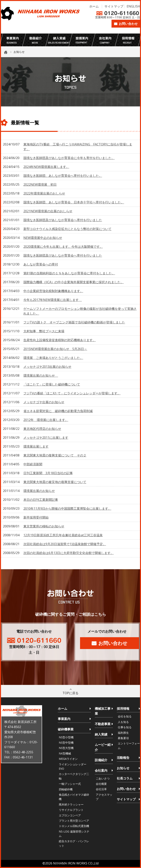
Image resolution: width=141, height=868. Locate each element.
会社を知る (125, 716)
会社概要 (101, 784)
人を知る (123, 722)
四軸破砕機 (66, 789)
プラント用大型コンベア (74, 821)
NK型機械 (65, 753)
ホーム (94, 6)
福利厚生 (123, 733)
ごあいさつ (103, 778)
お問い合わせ (128, 24)
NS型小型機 (66, 737)
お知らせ (123, 768)
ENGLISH (133, 6)
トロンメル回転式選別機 (74, 826)
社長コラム (125, 778)
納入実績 (101, 734)
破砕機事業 (66, 729)
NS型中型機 (66, 743)
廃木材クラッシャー (71, 804)
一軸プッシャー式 (70, 784)
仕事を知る (125, 727)
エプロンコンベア (70, 815)
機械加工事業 (103, 711)
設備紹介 (101, 760)
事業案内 (64, 719)
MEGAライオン (68, 759)
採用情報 (123, 709)
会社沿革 (101, 789)
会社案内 (101, 770)
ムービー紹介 (103, 747)
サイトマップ (114, 6)
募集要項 (123, 738)
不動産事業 (103, 724)
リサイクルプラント (71, 810)
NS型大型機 (66, 748)
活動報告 (123, 758)
